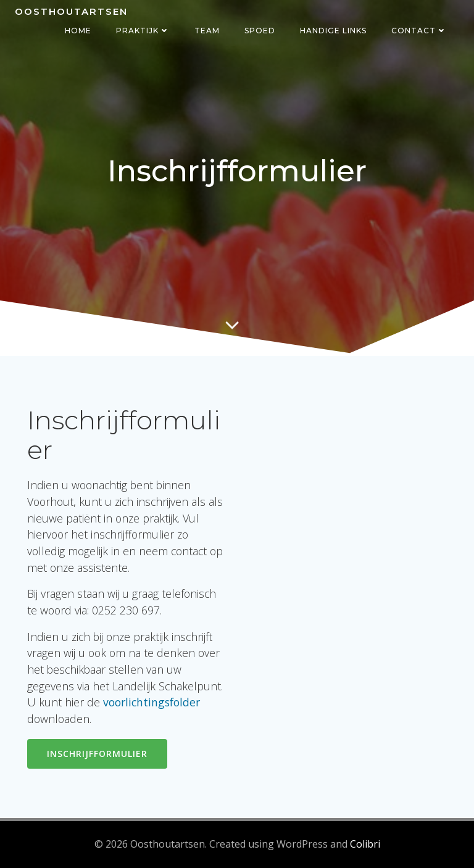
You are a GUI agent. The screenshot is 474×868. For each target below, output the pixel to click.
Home (78, 31)
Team (207, 31)
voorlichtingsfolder (152, 702)
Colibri (365, 844)
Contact (419, 31)
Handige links (333, 31)
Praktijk (143, 31)
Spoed (260, 31)
